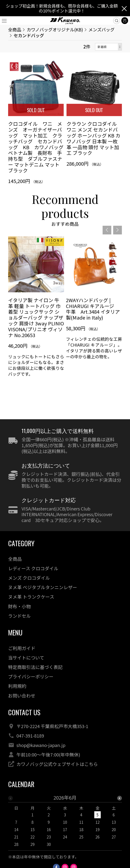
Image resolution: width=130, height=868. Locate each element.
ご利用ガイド (22, 648)
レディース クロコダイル (33, 568)
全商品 (15, 29)
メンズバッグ (101, 29)
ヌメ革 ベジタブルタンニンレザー (43, 587)
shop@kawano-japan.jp (41, 745)
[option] (36, 320)
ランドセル (19, 616)
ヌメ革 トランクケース (31, 597)
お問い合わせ (22, 695)
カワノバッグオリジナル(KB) (55, 29)
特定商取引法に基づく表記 (35, 667)
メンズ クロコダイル (29, 578)
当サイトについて (26, 657)
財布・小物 (19, 606)
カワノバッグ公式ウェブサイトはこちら (57, 764)
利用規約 (17, 686)
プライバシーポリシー (31, 676)
